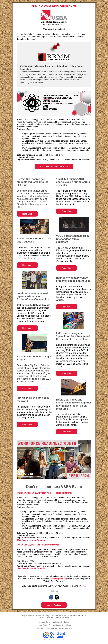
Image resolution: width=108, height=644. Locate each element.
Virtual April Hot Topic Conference (56, 493)
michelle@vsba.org (58, 579)
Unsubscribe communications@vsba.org (54, 622)
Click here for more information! (54, 166)
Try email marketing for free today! (54, 640)
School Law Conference (48, 545)
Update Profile (42, 625)
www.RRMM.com (37, 83)
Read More (27, 214)
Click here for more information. (32, 540)
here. (84, 586)
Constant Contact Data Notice (60, 625)
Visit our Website (54, 605)
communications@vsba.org (53, 628)
